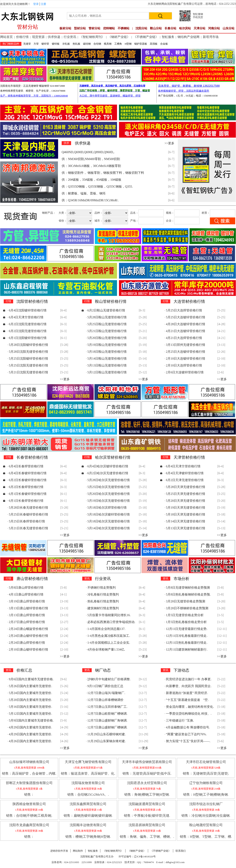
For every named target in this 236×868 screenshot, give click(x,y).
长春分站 (170, 28)
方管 (36, 44)
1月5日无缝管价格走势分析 (185, 615)
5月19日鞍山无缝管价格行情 (107, 345)
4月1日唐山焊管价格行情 (26, 594)
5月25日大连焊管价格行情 (184, 310)
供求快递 (54, 37)
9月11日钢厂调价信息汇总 (105, 686)
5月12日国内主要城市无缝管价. (30, 714)
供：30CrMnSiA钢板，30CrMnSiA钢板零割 (91, 166)
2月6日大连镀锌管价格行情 (185, 372)
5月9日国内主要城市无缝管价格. (31, 720)
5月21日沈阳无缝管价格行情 (28, 372)
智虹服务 (168, 37)
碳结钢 (87, 44)
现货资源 (38, 37)
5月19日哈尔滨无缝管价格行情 (109, 501)
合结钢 (97, 44)
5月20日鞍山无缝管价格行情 (107, 338)
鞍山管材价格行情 (111, 301)
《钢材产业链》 (119, 37)
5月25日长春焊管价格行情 (27, 521)
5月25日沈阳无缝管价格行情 (28, 365)
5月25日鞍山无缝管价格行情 (107, 324)
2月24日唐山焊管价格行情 (27, 643)
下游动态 (181, 670)
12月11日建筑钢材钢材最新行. (187, 649)
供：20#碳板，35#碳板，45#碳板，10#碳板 (91, 180)
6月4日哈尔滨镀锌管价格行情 (108, 466)
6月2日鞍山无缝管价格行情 (106, 310)
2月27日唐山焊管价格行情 (27, 622)
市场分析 (181, 579)
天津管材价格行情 (189, 457)
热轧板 (76, 44)
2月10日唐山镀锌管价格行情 (28, 649)
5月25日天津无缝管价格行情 (186, 494)
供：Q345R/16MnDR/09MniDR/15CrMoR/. (90, 200)
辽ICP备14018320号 (145, 856)
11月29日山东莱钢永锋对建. (107, 741)
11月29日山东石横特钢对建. (107, 734)
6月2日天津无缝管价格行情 (185, 480)
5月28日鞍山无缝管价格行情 (107, 317)
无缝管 (27, 44)
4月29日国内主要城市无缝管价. (30, 727)
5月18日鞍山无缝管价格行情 (107, 352)
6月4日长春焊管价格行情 (26, 466)
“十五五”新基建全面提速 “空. (187, 700)
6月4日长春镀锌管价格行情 (28, 473)
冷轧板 (66, 44)
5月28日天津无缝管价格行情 (186, 487)
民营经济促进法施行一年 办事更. (189, 679)
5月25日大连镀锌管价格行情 (186, 317)
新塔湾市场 (211, 37)
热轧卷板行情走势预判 (103, 601)
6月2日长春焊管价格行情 (26, 487)
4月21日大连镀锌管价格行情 (186, 331)
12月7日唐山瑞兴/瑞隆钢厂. (106, 693)
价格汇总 (24, 670)
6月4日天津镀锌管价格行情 (185, 473)
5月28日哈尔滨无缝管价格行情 (109, 480)
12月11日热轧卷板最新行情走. (187, 643)
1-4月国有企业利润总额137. (106, 629)
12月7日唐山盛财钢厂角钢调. (107, 720)
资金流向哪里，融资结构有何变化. (190, 707)
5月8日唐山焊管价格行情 (26, 588)
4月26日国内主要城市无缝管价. (30, 741)
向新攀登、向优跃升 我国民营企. (189, 686)
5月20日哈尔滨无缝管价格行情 (109, 494)
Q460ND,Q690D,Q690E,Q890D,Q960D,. (88, 152)
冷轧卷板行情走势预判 (103, 594)
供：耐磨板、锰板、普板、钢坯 (84, 193)
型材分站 (80, 28)
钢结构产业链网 (188, 37)
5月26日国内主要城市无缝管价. (30, 686)
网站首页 (6, 37)
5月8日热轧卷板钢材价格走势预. (188, 594)
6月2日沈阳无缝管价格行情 (28, 324)
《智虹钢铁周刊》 (92, 37)
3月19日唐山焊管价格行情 (27, 601)
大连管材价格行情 (189, 301)
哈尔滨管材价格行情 (113, 457)
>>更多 (169, 143)
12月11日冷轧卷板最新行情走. (187, 636)
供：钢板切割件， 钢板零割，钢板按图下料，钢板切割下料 (103, 173)
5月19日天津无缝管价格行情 (186, 508)
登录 (36, 4)
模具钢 (108, 44)
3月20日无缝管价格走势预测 (186, 601)
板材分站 (65, 28)
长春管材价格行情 (32, 457)
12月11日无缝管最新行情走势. (187, 629)
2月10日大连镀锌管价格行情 (186, 359)
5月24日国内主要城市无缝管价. (30, 693)
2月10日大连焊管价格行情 (184, 365)
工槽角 (118, 44)
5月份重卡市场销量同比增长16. (109, 615)
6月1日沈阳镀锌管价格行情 (28, 338)
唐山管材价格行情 (32, 579)
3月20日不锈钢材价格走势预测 (187, 608)
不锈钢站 (123, 28)
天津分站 (199, 28)
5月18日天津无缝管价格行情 (186, 514)
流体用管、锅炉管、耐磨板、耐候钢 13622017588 (189, 86)
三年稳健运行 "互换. (180, 720)
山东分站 (229, 28)
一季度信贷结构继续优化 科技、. (189, 714)
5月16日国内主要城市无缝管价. (30, 707)
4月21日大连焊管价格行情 (184, 338)
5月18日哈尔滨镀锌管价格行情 (109, 514)
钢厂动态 (103, 670)
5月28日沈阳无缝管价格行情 (28, 352)
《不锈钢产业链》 (146, 37)
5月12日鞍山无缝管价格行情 (107, 372)
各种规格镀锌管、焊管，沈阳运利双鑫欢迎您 (184, 91)
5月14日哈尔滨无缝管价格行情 (109, 528)
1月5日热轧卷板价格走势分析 (186, 622)
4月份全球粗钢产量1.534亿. (106, 649)
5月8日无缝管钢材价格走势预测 (188, 588)
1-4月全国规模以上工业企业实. (109, 643)
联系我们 (181, 851)
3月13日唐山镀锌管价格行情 (28, 608)
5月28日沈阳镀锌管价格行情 (28, 345)
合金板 (164, 44)
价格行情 (22, 37)
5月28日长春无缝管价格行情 (28, 508)
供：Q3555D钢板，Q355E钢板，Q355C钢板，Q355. (97, 186)
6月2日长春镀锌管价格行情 (28, 480)
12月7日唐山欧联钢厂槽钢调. (107, 714)
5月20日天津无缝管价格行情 (186, 501)
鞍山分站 (156, 28)
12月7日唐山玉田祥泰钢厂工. (107, 707)
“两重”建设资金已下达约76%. (186, 734)
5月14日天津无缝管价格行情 (186, 521)
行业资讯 (70, 37)
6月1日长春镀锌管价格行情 (28, 494)
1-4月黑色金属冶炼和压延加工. (109, 636)
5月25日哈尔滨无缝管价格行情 (109, 487)
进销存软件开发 (59, 851)
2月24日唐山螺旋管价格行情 (28, 629)
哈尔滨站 (185, 28)
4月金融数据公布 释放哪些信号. (188, 727)
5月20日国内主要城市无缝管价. (30, 700)
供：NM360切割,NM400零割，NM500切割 (91, 159)
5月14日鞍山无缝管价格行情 (107, 359)
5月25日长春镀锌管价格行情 (28, 514)
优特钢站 (109, 28)
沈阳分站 (141, 28)
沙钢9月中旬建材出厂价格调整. (109, 679)
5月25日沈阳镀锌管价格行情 (28, 359)
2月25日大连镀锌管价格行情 (186, 352)
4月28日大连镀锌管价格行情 (186, 324)
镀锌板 (56, 44)
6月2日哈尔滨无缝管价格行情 (108, 473)
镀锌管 (45, 44)
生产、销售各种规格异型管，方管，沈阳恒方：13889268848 (34, 96)
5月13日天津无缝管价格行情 (186, 528)
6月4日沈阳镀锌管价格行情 (28, 310)
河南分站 (214, 28)
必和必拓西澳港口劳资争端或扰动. (111, 622)
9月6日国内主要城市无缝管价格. (31, 679)
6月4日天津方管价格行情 (26, 317)
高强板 (154, 44)
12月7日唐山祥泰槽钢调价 (105, 700)
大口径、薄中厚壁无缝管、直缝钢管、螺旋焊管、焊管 (110, 96)
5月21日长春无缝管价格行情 (28, 528)
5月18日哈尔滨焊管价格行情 (107, 508)
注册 (43, 4)
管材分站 (94, 28)
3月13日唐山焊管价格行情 (27, 615)
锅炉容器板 (141, 44)
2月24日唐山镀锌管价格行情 (28, 636)
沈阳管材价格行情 (32, 301)
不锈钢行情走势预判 (102, 588)
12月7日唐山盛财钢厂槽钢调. (107, 727)
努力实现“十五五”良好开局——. (188, 741)
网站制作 (78, 851)
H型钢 (128, 44)
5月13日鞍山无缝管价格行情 (107, 365)
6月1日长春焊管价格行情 (26, 501)
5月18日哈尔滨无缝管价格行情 (109, 521)
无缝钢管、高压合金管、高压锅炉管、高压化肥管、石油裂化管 (112, 86)
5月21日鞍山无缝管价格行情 (107, 331)
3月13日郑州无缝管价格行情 (186, 345)
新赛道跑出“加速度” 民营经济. (187, 693)
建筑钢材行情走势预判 (103, 608)
